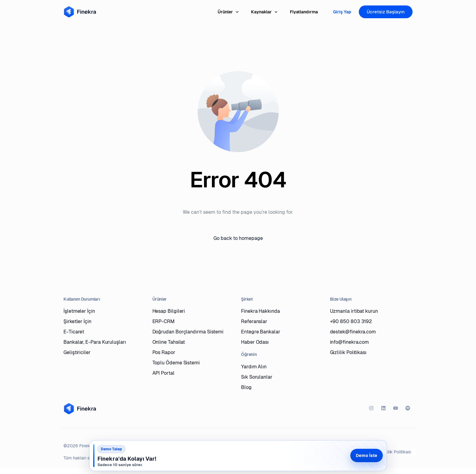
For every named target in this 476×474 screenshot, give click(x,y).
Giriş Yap (342, 12)
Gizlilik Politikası (396, 452)
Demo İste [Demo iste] (367, 455)
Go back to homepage (238, 238)
